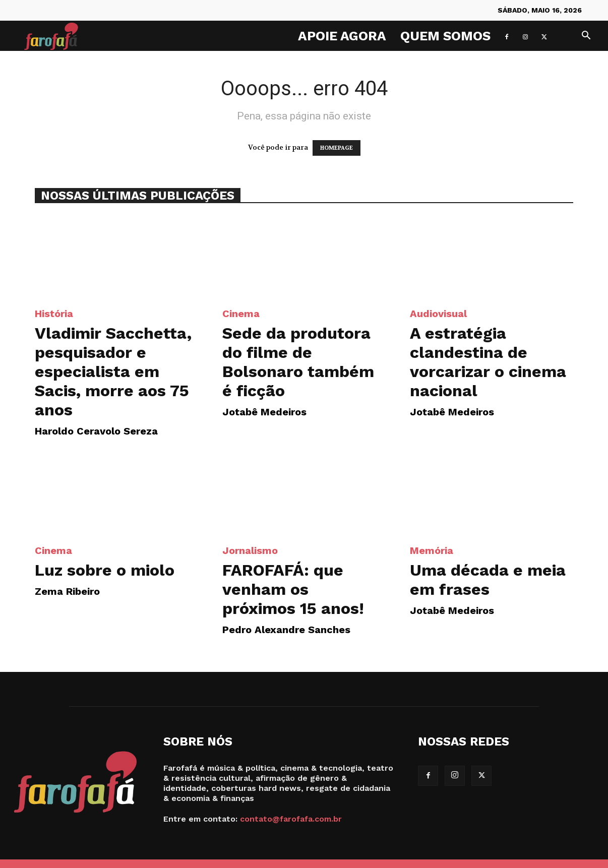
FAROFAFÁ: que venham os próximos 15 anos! (293, 589)
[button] (586, 37)
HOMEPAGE (337, 148)
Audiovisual (438, 314)
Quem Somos (445, 36)
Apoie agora (342, 36)
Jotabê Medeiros (264, 412)
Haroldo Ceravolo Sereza (96, 431)
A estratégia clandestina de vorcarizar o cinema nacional (488, 362)
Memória (432, 550)
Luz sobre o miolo (105, 570)
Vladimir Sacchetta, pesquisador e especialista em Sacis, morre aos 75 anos (113, 371)
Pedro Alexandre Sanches (286, 630)
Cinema (241, 314)
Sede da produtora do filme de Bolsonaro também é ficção (298, 362)
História (54, 314)
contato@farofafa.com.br (291, 819)
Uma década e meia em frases (488, 580)
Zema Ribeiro (67, 591)
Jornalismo (250, 550)
